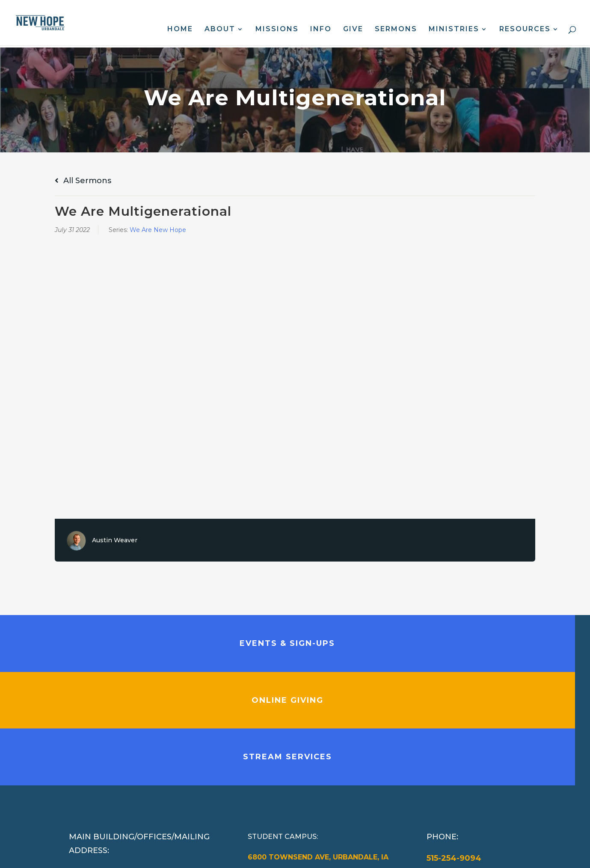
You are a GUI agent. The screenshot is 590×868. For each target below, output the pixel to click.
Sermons (396, 30)
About (220, 30)
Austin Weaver (115, 540)
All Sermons (83, 181)
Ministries (454, 30)
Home (180, 30)
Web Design (241, 855)
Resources (525, 30)
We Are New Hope (158, 230)
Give (353, 30)
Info (321, 30)
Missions (277, 30)
